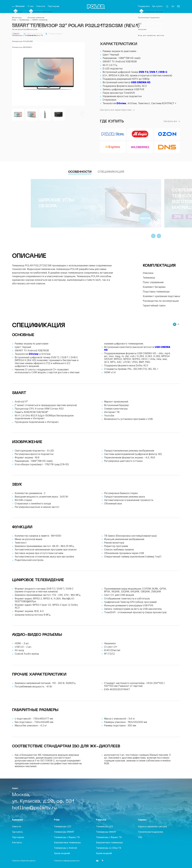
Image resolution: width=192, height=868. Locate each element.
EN (173, 6)
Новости (41, 6)
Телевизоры (24, 20)
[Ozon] (167, 134)
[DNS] (167, 147)
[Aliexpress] (113, 147)
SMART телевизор (40, 20)
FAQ (140, 837)
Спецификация (111, 172)
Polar (14, 20)
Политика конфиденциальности (67, 861)
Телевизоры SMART (64, 832)
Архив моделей (62, 853)
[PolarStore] (113, 134)
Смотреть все (172, 121)
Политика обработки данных (24, 861)
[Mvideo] (140, 134)
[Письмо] (178, 7)
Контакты (17, 843)
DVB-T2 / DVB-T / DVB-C (153, 72)
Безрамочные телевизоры (67, 843)
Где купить (157, 6)
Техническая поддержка (151, 832)
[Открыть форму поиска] (167, 7)
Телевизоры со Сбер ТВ (109, 848)
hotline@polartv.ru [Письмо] (34, 808)
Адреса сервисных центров (153, 827)
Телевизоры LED (63, 827)
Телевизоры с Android (65, 848)
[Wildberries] (140, 147)
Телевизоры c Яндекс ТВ (67, 837)
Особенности (80, 172)
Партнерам (53, 6)
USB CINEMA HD (141, 82)
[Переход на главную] (96, 7)
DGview (121, 103)
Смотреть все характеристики (117, 110)
